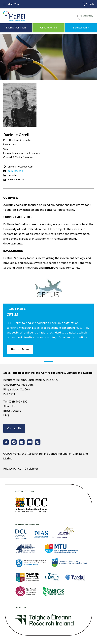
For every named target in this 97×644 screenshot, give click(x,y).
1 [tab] (48, 362)
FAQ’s (7, 415)
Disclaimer (31, 469)
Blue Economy (81, 28)
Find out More (20, 349)
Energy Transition (16, 28)
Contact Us (14, 428)
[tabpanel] (48, 315)
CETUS (12, 315)
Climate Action (49, 28)
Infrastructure (12, 411)
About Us (9, 406)
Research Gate (16, 180)
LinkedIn (12, 175)
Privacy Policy (12, 469)
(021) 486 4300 (18, 402)
